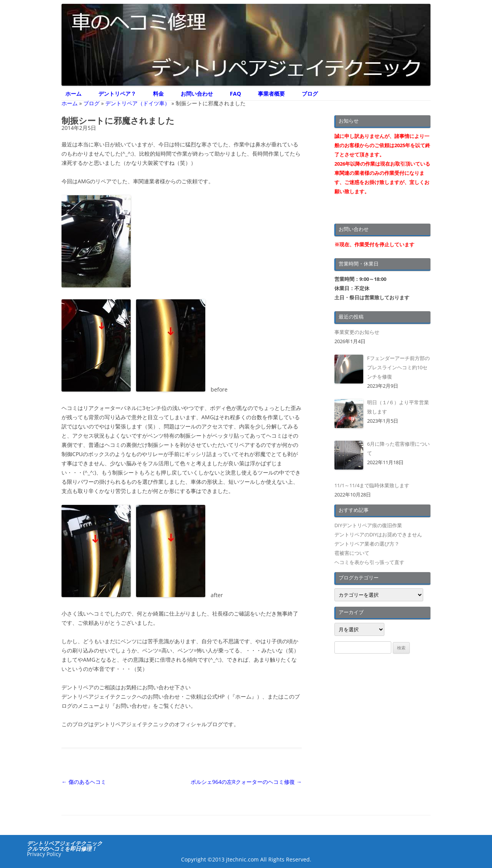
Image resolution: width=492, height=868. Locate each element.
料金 (158, 94)
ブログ (310, 94)
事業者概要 (271, 94)
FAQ (235, 94)
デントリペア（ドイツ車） (138, 103)
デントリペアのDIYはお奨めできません (378, 534)
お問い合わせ (197, 94)
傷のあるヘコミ (84, 782)
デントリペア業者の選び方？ (367, 544)
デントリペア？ (117, 94)
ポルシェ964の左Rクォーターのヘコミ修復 (246, 782)
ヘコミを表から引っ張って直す (369, 562)
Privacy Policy (44, 854)
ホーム (73, 94)
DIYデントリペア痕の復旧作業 (368, 525)
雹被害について (352, 553)
